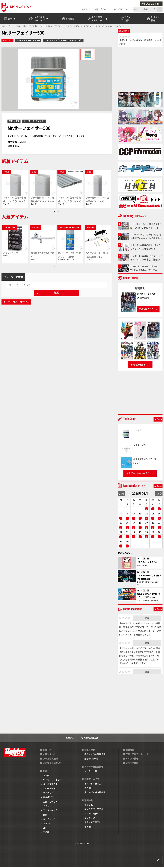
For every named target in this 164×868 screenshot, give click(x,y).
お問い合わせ (101, 9)
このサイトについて (121, 9)
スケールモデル (50, 789)
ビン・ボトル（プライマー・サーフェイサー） (63, 41)
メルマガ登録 (150, 4)
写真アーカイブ (92, 780)
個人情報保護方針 (90, 738)
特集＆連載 (90, 750)
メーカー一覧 (91, 772)
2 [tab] (59, 212)
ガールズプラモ (50, 785)
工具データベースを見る (138, 474)
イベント (47, 806)
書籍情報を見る (138, 365)
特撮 (45, 815)
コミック (47, 824)
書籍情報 (130, 750)
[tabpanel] (15, 189)
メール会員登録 (50, 759)
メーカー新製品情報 (94, 767)
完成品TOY (48, 798)
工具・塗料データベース (137, 755)
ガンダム (47, 776)
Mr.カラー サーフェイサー (34, 122)
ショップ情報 (132, 764)
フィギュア (48, 793)
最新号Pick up (91, 759)
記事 (147, 619)
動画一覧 (89, 801)
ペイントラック (10, 254)
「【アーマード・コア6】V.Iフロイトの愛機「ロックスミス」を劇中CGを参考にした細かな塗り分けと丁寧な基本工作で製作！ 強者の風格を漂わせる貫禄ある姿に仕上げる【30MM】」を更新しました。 (140, 656)
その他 (46, 833)
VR (44, 828)
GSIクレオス (14, 122)
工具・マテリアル (51, 802)
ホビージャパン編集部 (95, 793)
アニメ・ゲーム (50, 811)
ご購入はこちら (146, 310)
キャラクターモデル (52, 780)
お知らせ (85, 9)
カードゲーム (49, 820)
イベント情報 (132, 759)
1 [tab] (54, 212)
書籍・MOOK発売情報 (95, 755)
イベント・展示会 (93, 784)
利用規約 (70, 738)
